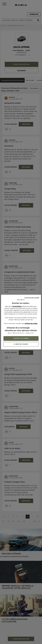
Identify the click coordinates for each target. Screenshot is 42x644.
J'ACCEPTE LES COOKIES (21, 338)
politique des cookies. (31, 324)
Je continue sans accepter (32, 298)
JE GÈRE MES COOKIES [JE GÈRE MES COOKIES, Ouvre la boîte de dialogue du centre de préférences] (21, 344)
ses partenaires (17, 306)
